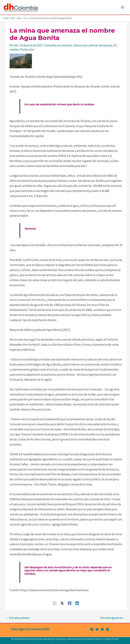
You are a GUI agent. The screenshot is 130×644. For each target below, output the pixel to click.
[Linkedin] (77, 603)
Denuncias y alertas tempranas (93, 45)
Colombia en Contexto (59, 45)
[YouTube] (102, 629)
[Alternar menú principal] (123, 7)
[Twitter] (97, 629)
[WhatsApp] (55, 603)
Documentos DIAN (38, 629)
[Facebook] (70, 603)
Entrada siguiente (113, 618)
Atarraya (60, 639)
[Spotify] (107, 629)
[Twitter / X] (62, 603)
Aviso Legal (18, 629)
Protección (27, 49)
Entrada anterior (18, 618)
